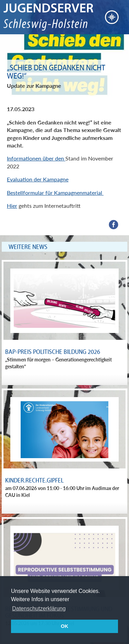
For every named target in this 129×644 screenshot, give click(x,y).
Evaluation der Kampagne (38, 179)
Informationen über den (36, 158)
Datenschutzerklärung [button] (39, 609)
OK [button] (65, 626)
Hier (12, 206)
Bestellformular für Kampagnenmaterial (55, 193)
